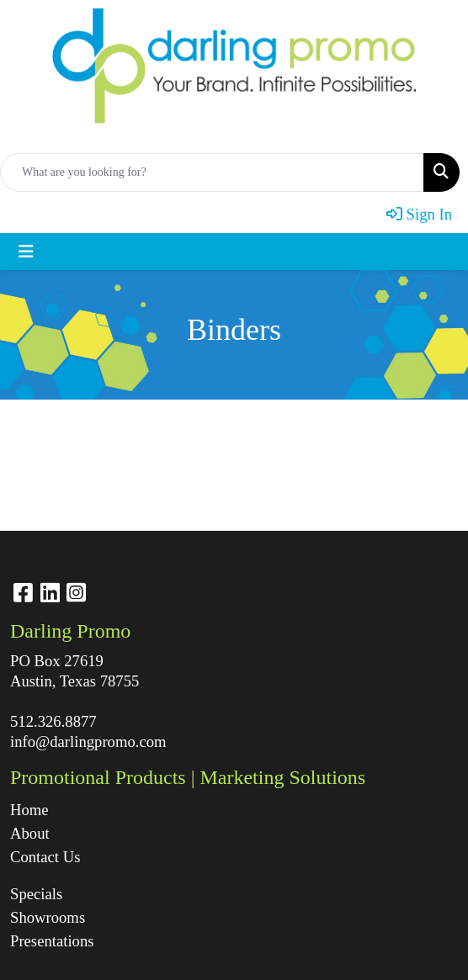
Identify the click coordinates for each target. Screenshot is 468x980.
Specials (36, 894)
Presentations (52, 941)
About (30, 833)
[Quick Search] (212, 172)
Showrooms (48, 917)
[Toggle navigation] (26, 252)
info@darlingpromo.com (88, 742)
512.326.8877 (53, 721)
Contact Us (45, 857)
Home (29, 810)
